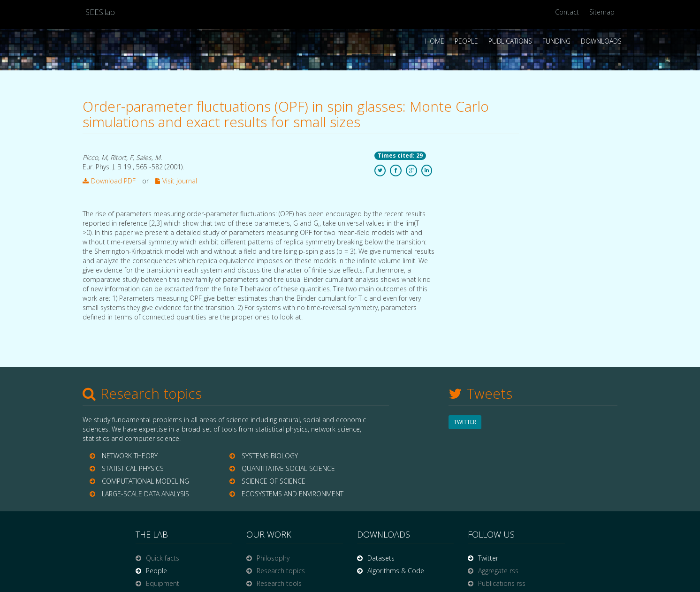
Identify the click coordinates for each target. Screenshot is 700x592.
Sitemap (602, 12)
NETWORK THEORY (130, 456)
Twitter (488, 558)
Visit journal (176, 181)
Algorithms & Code (396, 571)
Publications (510, 41)
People (466, 41)
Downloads (601, 41)
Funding (556, 41)
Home (435, 41)
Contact (567, 12)
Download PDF (109, 181)
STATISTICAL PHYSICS (133, 468)
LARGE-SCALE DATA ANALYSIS (145, 494)
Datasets (381, 558)
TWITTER (465, 422)
